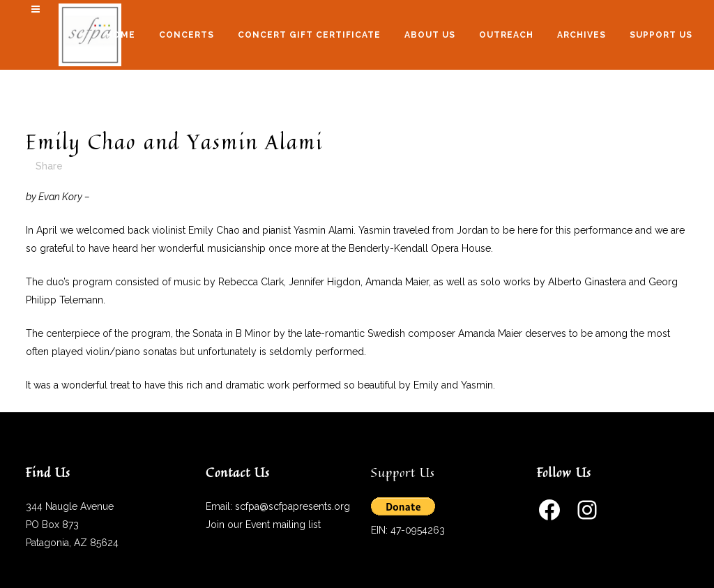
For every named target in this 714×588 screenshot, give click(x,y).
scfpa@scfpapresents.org (293, 506)
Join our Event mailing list (263, 525)
